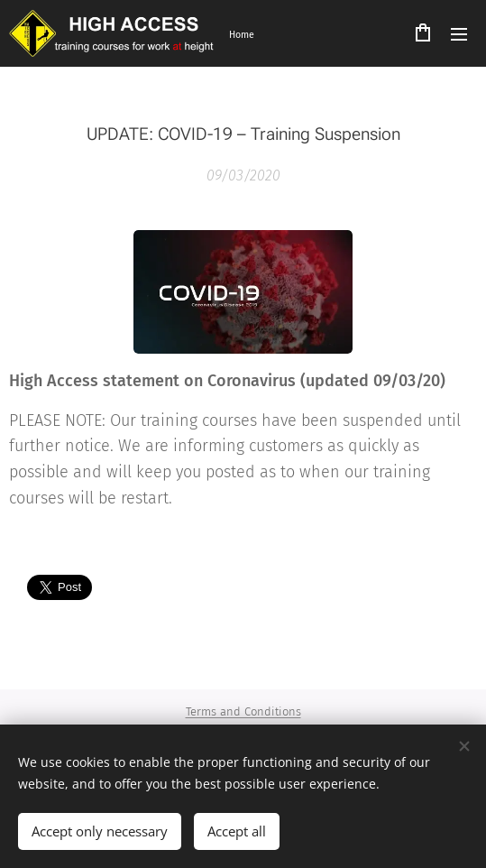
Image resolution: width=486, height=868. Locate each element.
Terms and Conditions (243, 711)
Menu (459, 34)
